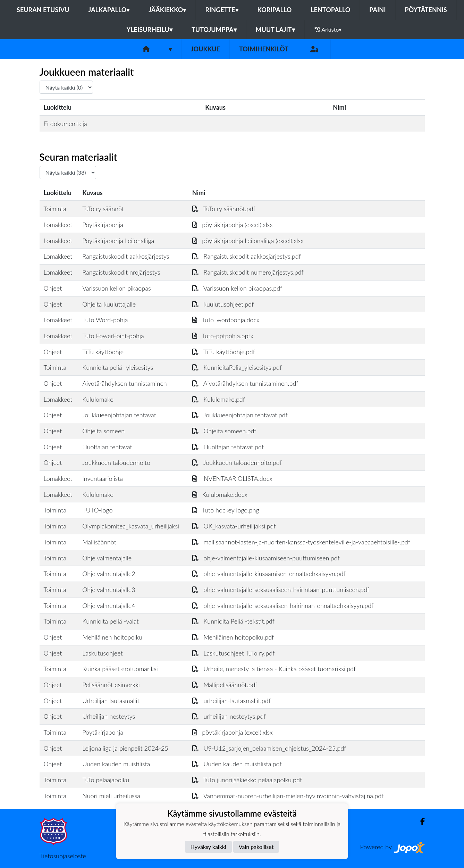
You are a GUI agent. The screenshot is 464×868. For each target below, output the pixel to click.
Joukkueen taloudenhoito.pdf (237, 462)
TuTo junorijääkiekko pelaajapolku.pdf (247, 780)
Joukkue (205, 49)
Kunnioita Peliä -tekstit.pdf (233, 621)
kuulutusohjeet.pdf (223, 304)
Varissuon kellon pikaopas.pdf (237, 288)
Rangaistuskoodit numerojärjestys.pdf (248, 272)
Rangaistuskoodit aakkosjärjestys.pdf (247, 256)
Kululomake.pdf (219, 399)
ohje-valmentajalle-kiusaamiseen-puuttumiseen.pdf (266, 558)
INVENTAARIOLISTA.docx (232, 478)
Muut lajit (275, 30)
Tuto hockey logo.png (226, 510)
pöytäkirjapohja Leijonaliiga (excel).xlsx (248, 241)
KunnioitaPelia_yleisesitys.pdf (237, 367)
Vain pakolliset (256, 847)
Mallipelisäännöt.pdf (225, 685)
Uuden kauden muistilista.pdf (237, 764)
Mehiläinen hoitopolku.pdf (233, 637)
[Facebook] (420, 821)
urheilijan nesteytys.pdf (229, 716)
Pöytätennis (426, 10)
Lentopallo (330, 10)
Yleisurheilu (150, 30)
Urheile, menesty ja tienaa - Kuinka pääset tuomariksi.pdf (274, 669)
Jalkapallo (109, 10)
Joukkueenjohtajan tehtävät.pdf (240, 415)
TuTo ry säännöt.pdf (224, 209)
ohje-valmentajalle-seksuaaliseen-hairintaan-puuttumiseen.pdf (281, 590)
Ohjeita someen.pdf (224, 431)
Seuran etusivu (43, 10)
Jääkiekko (167, 10)
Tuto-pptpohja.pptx (223, 336)
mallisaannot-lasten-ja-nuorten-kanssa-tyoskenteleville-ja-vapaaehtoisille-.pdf (301, 542)
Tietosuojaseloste (63, 856)
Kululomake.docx (220, 494)
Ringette (222, 10)
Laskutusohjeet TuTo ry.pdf (234, 653)
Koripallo (275, 10)
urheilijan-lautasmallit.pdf (231, 701)
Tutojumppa (214, 30)
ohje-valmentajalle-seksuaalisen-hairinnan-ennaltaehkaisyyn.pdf (283, 606)
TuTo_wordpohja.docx (226, 320)
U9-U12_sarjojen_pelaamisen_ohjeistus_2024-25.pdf (269, 748)
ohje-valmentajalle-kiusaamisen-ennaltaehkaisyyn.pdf (269, 574)
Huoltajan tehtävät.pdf (228, 447)
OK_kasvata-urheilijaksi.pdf (234, 526)
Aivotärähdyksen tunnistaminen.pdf (245, 383)
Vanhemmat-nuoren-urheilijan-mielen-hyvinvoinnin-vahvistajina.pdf (288, 796)
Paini (377, 10)
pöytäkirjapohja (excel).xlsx (233, 225)
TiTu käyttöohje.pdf (224, 352)
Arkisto (328, 30)
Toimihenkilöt (264, 49)
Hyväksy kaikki (208, 847)
